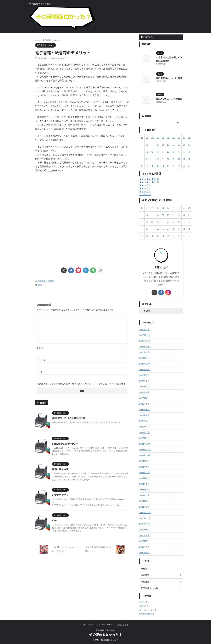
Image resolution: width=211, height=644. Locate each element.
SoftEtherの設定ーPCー (65, 443)
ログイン (143, 602)
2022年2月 (144, 432)
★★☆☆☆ (145, 188)
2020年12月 (145, 513)
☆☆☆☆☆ (145, 194)
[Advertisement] (82, 199)
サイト (40, 371)
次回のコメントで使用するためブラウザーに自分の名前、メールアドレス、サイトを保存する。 (83, 383)
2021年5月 (144, 484)
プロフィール (88, 625)
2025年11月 (145, 341)
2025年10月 (145, 347)
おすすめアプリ (60, 495)
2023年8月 (144, 398)
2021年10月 (145, 455)
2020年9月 (144, 530)
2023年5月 (144, 404)
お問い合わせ (123, 625)
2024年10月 (145, 364)
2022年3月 (144, 427)
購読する (147, 37)
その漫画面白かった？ (106, 635)
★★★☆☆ (145, 185)
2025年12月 (145, 335)
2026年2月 (144, 329)
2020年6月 (144, 547)
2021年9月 (144, 461)
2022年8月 (144, 415)
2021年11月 (145, 450)
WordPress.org (146, 614)
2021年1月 (144, 507)
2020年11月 (145, 518)
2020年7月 (144, 541)
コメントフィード (147, 610)
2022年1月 (144, 438)
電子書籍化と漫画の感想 (105, 630)
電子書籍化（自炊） (46, 281)
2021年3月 (144, 495)
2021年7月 (144, 473)
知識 (40, 285)
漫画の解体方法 (60, 469)
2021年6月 (144, 478)
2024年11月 (145, 358)
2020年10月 (145, 524)
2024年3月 (144, 387)
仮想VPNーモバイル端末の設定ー (70, 418)
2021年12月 (145, 444)
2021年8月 (144, 467)
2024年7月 (144, 375)
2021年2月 (144, 501)
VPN (54, 520)
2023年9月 (144, 392)
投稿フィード (145, 606)
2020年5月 (144, 553)
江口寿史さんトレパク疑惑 (168, 78)
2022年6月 (144, 421)
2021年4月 (144, 490)
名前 (40, 347)
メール (41, 359)
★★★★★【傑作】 (150, 179)
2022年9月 (144, 410)
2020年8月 (144, 535)
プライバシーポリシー (105, 625)
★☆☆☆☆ (145, 191)
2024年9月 (144, 370)
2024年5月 (144, 381)
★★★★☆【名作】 (150, 182)
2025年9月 (144, 352)
